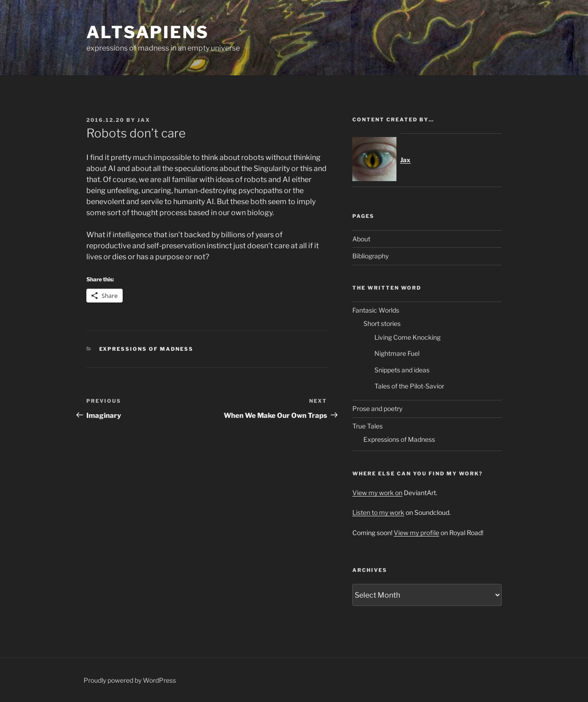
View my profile (416, 533)
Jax (144, 120)
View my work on (377, 493)
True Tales (367, 426)
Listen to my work (378, 512)
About (361, 239)
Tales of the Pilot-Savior (409, 386)
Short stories (382, 323)
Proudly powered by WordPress (130, 680)
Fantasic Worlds (376, 310)
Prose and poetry (377, 408)
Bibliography (370, 256)
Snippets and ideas (402, 370)
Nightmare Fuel (397, 353)
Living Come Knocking (407, 337)
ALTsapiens (148, 32)
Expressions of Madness (147, 349)
